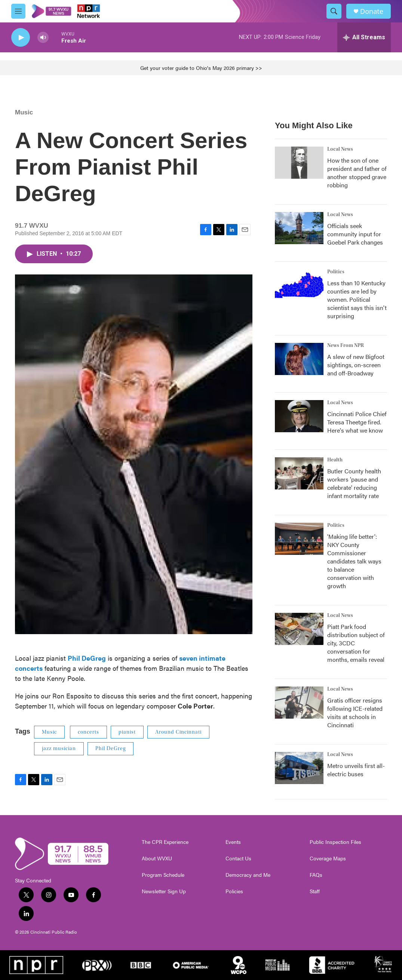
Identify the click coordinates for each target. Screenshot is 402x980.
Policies (234, 891)
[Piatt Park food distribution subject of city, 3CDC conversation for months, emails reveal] (299, 629)
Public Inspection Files (335, 842)
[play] (21, 38)
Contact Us (238, 858)
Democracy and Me (248, 875)
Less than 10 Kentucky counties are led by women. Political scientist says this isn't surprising (357, 299)
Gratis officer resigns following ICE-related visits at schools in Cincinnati (355, 712)
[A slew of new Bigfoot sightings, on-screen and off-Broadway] (299, 359)
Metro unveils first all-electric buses (356, 770)
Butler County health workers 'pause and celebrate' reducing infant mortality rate (354, 483)
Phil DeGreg (111, 749)
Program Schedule (163, 875)
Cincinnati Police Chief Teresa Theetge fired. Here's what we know (357, 422)
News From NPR (346, 345)
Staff (315, 891)
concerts (88, 732)
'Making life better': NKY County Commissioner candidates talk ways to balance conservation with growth (354, 561)
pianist (127, 732)
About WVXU (157, 858)
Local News (340, 149)
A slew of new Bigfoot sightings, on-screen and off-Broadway (356, 365)
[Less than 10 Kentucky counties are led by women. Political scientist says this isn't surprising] (299, 285)
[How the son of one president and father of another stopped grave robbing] (299, 163)
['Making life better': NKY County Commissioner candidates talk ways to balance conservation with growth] (299, 539)
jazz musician (59, 749)
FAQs (316, 875)
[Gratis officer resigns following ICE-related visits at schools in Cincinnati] (299, 703)
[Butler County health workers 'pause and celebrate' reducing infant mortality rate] (299, 473)
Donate (372, 11)
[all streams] (364, 37)
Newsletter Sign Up (164, 891)
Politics (336, 272)
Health (335, 460)
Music (24, 112)
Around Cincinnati (178, 732)
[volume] (43, 38)
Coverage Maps (328, 858)
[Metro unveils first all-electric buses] (299, 768)
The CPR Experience (165, 842)
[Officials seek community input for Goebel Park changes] (299, 228)
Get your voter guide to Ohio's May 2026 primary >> (201, 68)
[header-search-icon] (334, 11)
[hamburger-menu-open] (18, 11)
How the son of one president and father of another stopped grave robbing (357, 173)
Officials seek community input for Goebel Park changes (355, 234)
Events (233, 842)
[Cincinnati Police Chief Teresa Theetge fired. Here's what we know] (299, 416)
